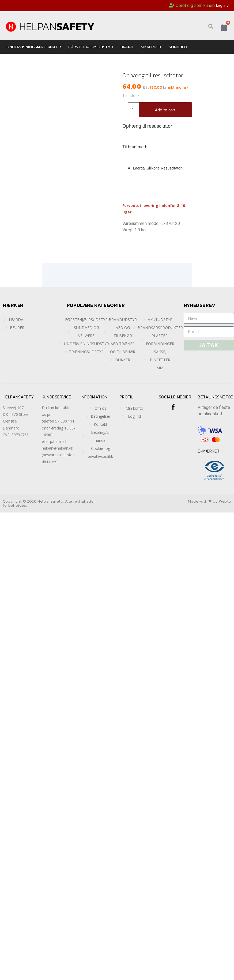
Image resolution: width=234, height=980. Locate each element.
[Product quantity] (135, 110)
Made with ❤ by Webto (210, 501)
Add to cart (165, 110)
